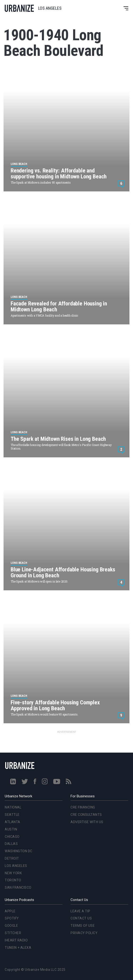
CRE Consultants (86, 815)
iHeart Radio (16, 940)
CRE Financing (83, 807)
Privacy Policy (84, 933)
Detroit (12, 858)
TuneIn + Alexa (18, 948)
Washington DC (19, 851)
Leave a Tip (80, 911)
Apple (10, 911)
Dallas (11, 844)
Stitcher (13, 933)
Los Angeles (16, 866)
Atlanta (13, 822)
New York (13, 873)
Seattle (12, 815)
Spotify (12, 918)
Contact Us (81, 918)
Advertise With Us (87, 822)
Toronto (13, 880)
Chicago (12, 837)
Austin (11, 829)
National (13, 807)
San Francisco (18, 887)
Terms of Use (83, 926)
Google (11, 926)
